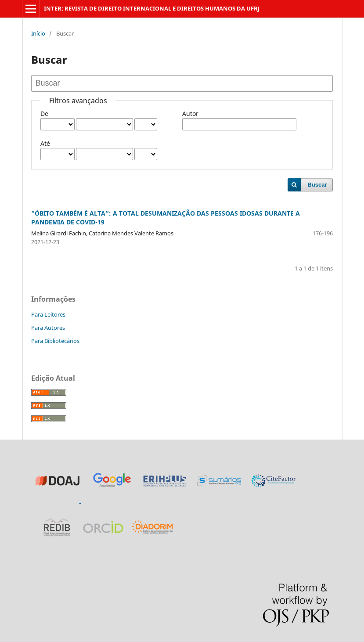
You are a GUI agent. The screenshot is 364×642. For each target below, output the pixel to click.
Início (38, 33)
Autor (190, 114)
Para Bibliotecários (55, 341)
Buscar (317, 185)
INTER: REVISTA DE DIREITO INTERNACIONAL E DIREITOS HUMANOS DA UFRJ (152, 8)
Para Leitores (48, 314)
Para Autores (48, 328)
